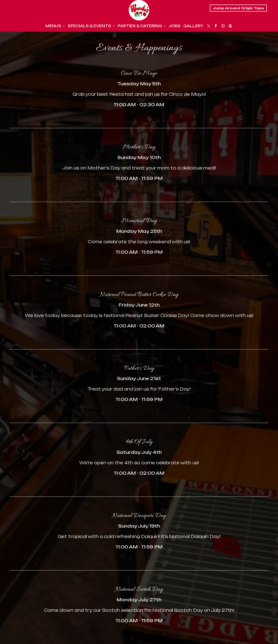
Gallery (193, 26)
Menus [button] (55, 26)
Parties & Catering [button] (142, 26)
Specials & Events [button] (91, 26)
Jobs (175, 26)
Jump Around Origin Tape (238, 8)
